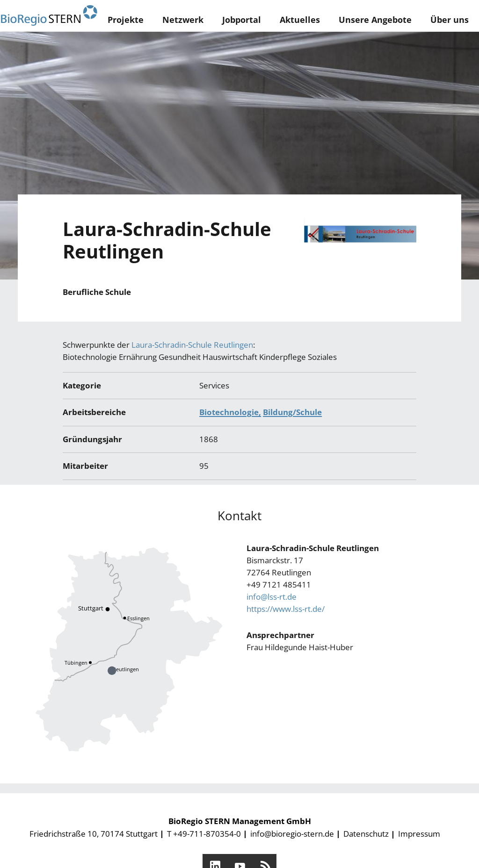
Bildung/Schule (292, 412)
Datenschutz (366, 834)
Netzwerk (183, 20)
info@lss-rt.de (272, 597)
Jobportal (242, 20)
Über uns (450, 20)
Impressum (419, 834)
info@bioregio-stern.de (292, 834)
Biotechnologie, (230, 412)
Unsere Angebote (375, 20)
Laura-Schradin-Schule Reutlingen (192, 345)
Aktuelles (300, 20)
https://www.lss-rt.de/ (286, 609)
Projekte (126, 20)
